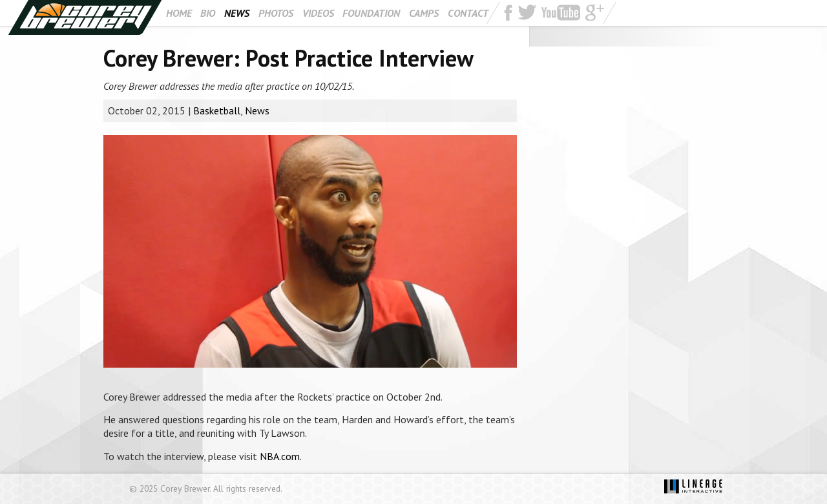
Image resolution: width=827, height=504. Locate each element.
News (237, 13)
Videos (318, 13)
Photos (276, 13)
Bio (208, 13)
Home (179, 13)
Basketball (217, 110)
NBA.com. (281, 456)
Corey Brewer (85, 17)
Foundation (371, 13)
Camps (424, 13)
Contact (468, 13)
